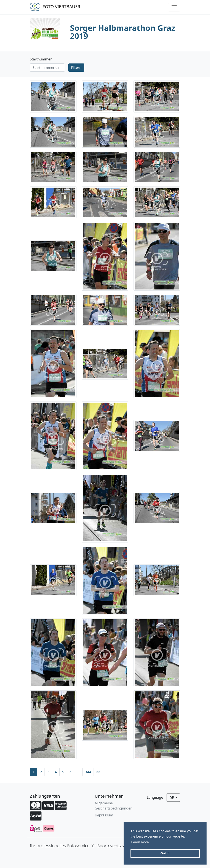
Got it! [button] (165, 853)
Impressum (104, 815)
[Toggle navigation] (174, 7)
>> (98, 772)
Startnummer (41, 59)
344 (88, 772)
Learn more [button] (140, 842)
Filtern (76, 68)
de (172, 798)
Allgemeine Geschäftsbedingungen (114, 806)
